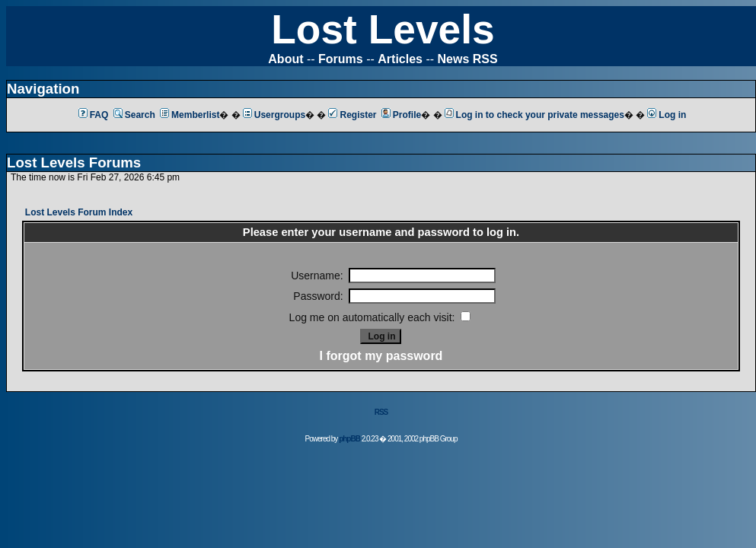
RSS (381, 412)
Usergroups (274, 115)
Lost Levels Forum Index (79, 212)
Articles (400, 59)
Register (352, 115)
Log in (667, 115)
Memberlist (190, 115)
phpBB (349, 439)
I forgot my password (381, 356)
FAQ (94, 115)
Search (134, 115)
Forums (341, 59)
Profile (401, 115)
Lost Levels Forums (74, 162)
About (285, 59)
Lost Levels (383, 29)
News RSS (468, 59)
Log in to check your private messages (534, 115)
